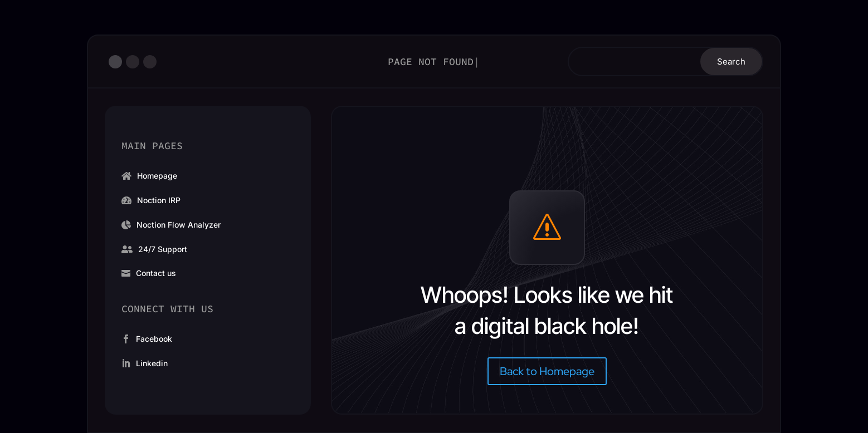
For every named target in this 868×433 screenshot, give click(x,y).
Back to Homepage (547, 371)
